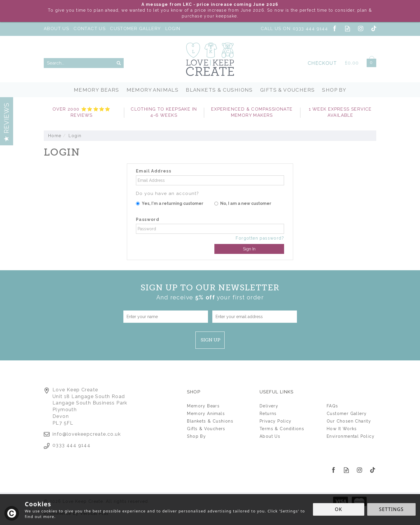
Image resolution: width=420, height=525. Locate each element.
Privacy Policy (276, 421)
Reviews (6, 122)
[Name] (166, 317)
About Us (270, 436)
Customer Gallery (347, 414)
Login (173, 29)
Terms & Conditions (282, 429)
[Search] (79, 63)
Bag (369, 62)
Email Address (154, 171)
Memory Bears (203, 406)
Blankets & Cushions (210, 421)
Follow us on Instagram (361, 28)
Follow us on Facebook (334, 28)
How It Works (342, 429)
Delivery (269, 406)
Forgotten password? (260, 238)
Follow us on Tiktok (374, 28)
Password (148, 219)
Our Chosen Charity (349, 421)
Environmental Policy (351, 436)
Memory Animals (206, 414)
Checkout (322, 63)
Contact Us (90, 29)
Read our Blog (348, 28)
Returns (268, 414)
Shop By (196, 436)
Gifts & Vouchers (206, 429)
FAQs (332, 406)
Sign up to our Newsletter (210, 292)
